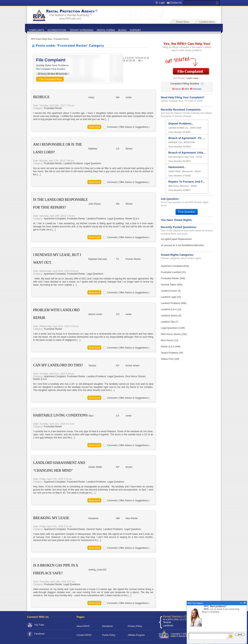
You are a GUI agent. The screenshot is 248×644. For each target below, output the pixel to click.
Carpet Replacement (181, 239)
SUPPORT (135, 30)
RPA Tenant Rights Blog (41, 39)
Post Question (187, 212)
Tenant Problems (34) (172, 353)
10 (141, 58)
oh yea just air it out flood (174, 245)
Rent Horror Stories (135, 376)
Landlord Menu (207, 22)
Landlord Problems (73, 163)
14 (127, 61)
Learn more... (193, 78)
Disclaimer (108, 626)
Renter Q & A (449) (171, 347)
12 (148, 58)
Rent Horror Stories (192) (174, 334)
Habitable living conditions (60, 415)
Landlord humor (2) (171, 291)
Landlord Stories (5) (171, 316)
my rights (166, 239)
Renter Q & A (132, 219)
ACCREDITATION (57, 30)
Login (162, 3)
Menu (30, 25)
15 (130, 61)
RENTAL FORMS (106, 30)
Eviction (200, 245)
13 (124, 61)
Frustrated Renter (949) (173, 278)
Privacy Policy (135, 626)
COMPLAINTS (36, 30)
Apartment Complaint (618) (175, 266)
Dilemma (191, 245)
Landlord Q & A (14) (171, 309)
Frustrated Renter (61, 39)
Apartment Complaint (55, 219)
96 (139, 61)
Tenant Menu (183, 22)
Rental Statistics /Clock (177, 617)
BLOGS (122, 30)
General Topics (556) (172, 285)
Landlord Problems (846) (174, 303)
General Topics (94, 529)
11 (145, 58)
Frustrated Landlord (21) (173, 272)
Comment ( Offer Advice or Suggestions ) (128, 127)
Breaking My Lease (51, 518)
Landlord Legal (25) (171, 297)
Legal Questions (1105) (173, 328)
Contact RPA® (84, 635)
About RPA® (83, 626)
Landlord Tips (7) (170, 322)
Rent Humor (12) (169, 340)
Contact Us (176, 3)
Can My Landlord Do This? (58, 365)
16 (134, 61)
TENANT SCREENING (81, 30)
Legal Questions (93, 163)
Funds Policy (109, 635)
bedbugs (41, 97)
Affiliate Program (136, 635)
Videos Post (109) (170, 359)
